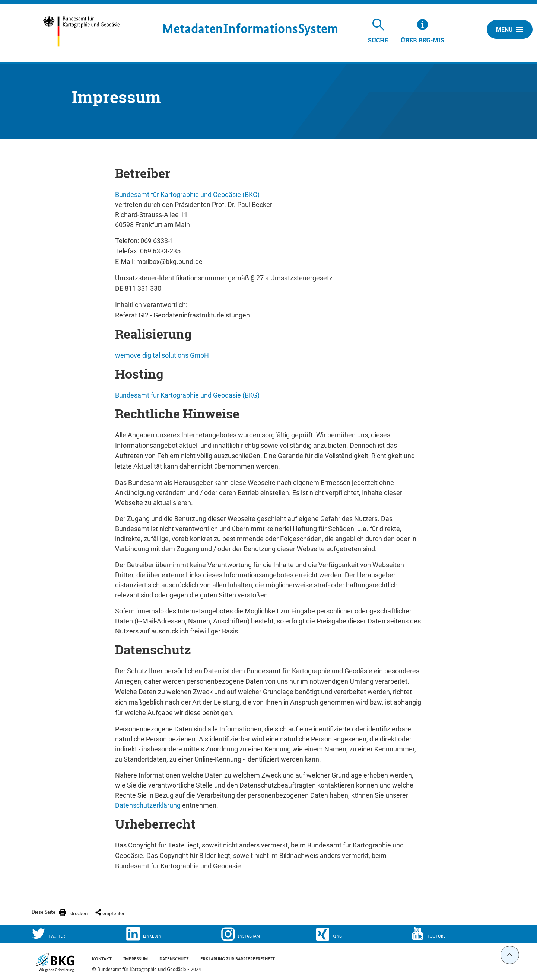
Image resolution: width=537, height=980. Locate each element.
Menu (510, 29)
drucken (79, 913)
